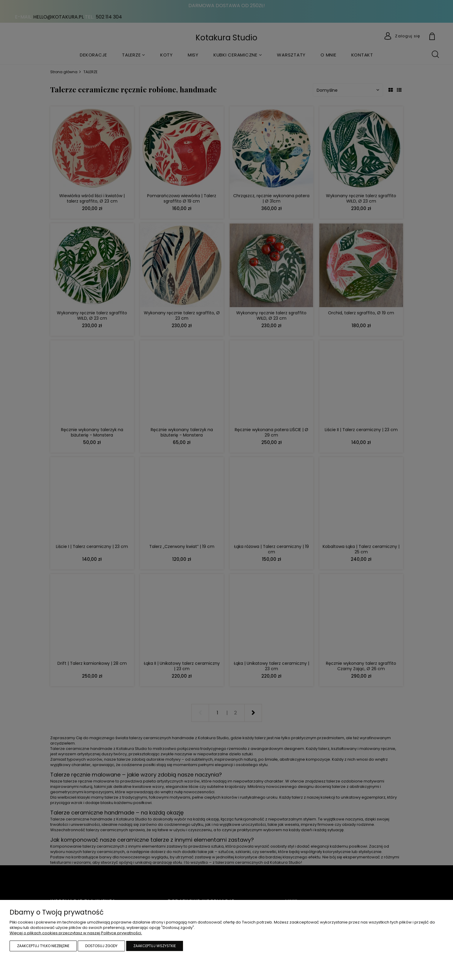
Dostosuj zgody (101, 946)
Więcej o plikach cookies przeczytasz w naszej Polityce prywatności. (76, 933)
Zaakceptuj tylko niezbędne (43, 946)
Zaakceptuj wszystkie (155, 946)
